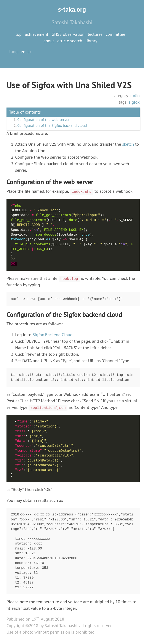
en (23, 52)
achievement (37, 34)
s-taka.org (72, 9)
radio (135, 96)
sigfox (134, 102)
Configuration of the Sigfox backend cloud (52, 125)
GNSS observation (68, 34)
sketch (128, 144)
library (91, 41)
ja (29, 52)
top (19, 34)
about (49, 41)
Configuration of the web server (43, 120)
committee (116, 34)
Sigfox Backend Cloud (52, 335)
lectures (95, 34)
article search (70, 41)
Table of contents (25, 112)
